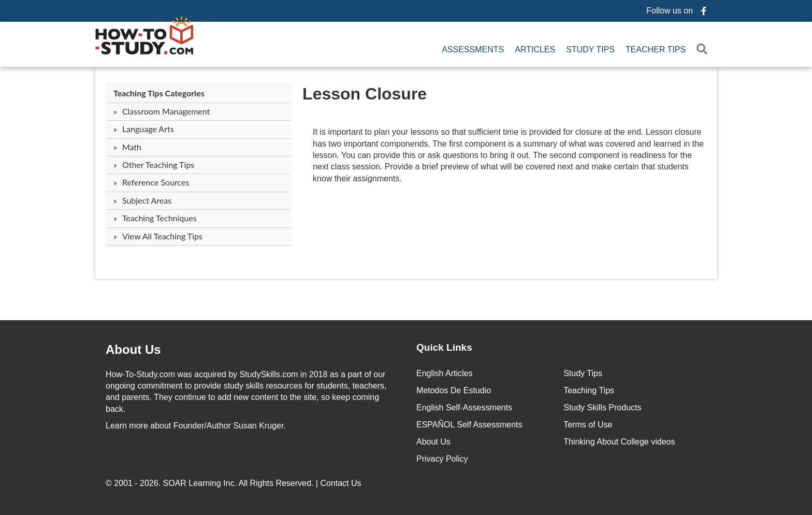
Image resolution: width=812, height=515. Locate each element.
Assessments (473, 49)
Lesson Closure (365, 94)
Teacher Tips (656, 49)
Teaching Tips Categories (159, 93)
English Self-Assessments (464, 407)
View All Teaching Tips (162, 236)
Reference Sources (156, 182)
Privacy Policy (442, 459)
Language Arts (148, 129)
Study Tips (590, 49)
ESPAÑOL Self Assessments (469, 425)
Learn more (127, 426)
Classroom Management (166, 111)
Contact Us (342, 483)
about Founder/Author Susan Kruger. (196, 426)
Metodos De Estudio (454, 390)
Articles (535, 49)
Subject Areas (147, 200)
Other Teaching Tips (158, 164)
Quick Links (444, 347)
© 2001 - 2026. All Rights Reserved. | (235, 483)
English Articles (445, 373)
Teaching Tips (589, 390)
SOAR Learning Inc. (200, 483)
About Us (433, 442)
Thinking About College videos (619, 442)
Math (132, 147)
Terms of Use (588, 425)
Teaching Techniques (160, 218)
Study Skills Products (602, 407)
